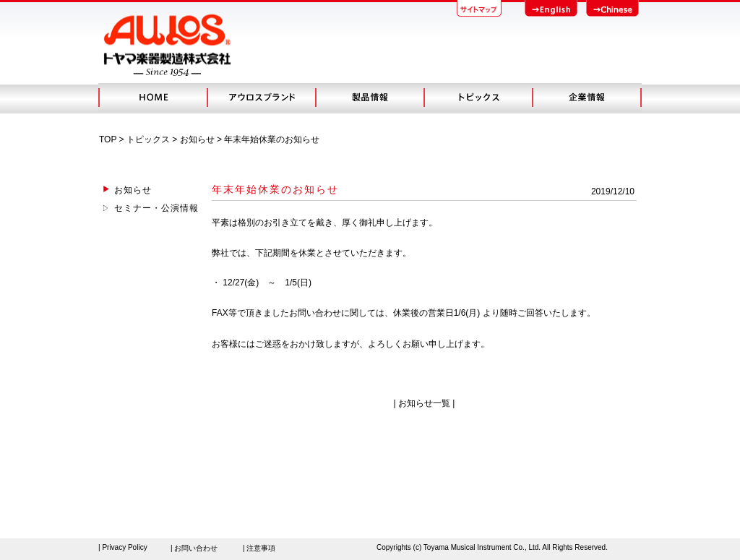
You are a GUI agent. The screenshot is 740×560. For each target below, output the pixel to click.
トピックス (148, 139)
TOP (108, 139)
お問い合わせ (196, 548)
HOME (152, 98)
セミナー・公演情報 (156, 208)
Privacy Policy (124, 547)
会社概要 (587, 98)
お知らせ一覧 (424, 403)
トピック (478, 98)
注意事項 (261, 548)
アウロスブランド (261, 98)
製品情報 (369, 98)
